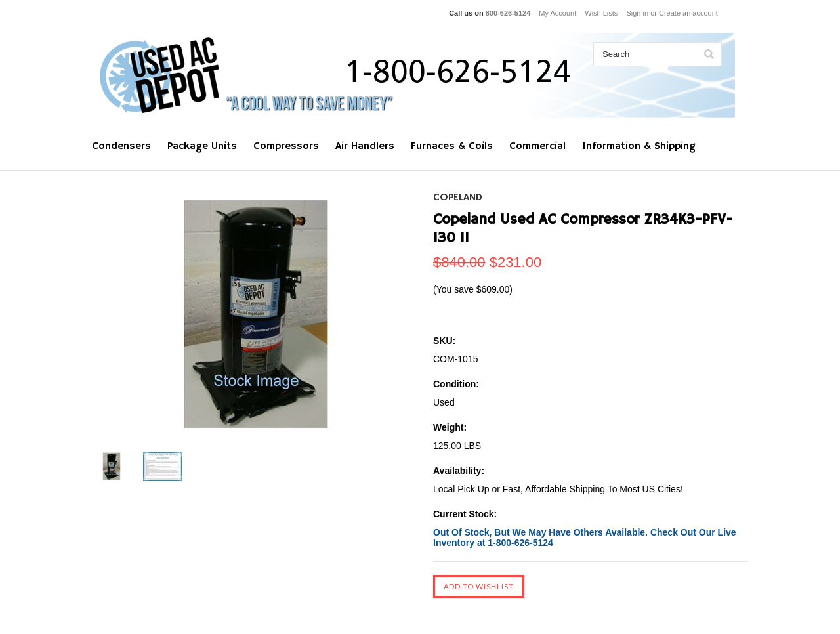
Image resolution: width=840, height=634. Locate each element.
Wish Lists (601, 13)
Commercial (537, 146)
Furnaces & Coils (452, 146)
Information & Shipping (639, 146)
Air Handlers (365, 146)
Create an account (688, 13)
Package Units (202, 146)
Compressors (286, 146)
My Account (557, 13)
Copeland (458, 198)
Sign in (637, 13)
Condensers (121, 146)
